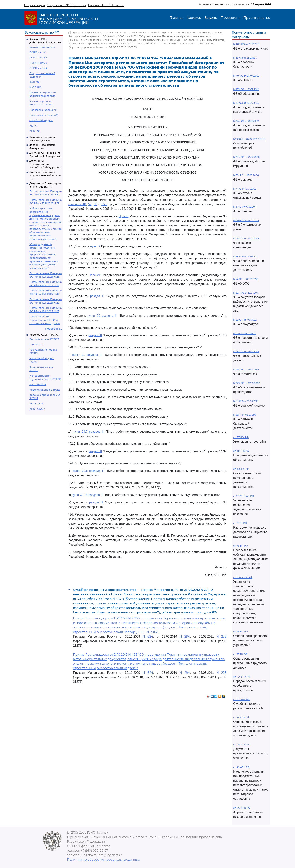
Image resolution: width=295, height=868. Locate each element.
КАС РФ (34, 82)
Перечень (95, 275)
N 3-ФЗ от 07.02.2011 (245, 207)
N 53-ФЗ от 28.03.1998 (246, 401)
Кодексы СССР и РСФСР (45, 335)
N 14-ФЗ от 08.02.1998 (246, 279)
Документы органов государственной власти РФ (45, 175)
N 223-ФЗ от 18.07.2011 (246, 293)
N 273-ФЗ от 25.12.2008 (246, 157)
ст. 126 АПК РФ (242, 745)
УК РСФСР (36, 403)
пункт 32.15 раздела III (87, 495)
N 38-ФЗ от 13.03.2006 (246, 175)
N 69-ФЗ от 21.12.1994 (245, 58)
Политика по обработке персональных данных (103, 860)
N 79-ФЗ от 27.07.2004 (246, 103)
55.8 (104, 204)
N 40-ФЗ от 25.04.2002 (246, 76)
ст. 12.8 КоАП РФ (243, 577)
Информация (35, 5)
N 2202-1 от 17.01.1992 (245, 320)
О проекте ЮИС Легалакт (67, 5)
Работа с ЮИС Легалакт (106, 5)
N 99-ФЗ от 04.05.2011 (246, 257)
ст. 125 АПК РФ (242, 808)
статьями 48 (77, 204)
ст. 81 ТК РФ (240, 523)
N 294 (185, 637)
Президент (230, 18)
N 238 (221, 637)
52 (90, 204)
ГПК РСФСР (37, 344)
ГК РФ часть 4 (38, 68)
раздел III (95, 335)
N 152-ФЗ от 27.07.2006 (246, 351)
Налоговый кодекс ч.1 (43, 110)
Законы (211, 18)
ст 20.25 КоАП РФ (244, 496)
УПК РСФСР (37, 409)
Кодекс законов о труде (45, 390)
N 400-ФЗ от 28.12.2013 (246, 44)
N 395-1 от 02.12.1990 (245, 415)
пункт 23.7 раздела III (88, 432)
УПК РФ (34, 131)
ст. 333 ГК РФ (241, 437)
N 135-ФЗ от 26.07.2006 (246, 238)
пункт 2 (95, 246)
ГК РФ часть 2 (38, 57)
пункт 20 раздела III (103, 316)
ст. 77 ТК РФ (240, 654)
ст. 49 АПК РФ (241, 767)
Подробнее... (53, 329)
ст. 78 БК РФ (241, 546)
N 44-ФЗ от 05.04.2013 (246, 370)
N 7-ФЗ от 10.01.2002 (245, 189)
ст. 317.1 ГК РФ (241, 451)
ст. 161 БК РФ (241, 632)
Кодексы (194, 18)
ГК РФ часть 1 (38, 52)
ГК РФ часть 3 (38, 63)
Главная (177, 18)
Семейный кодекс (41, 120)
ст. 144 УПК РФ (242, 677)
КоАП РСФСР (38, 384)
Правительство (257, 18)
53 (95, 204)
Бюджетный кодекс (42, 47)
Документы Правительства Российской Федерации (45, 164)
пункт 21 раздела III (87, 355)
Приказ (124, 216)
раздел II (97, 296)
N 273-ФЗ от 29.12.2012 (246, 89)
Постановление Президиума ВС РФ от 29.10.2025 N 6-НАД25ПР (45, 320)
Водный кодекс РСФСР (44, 339)
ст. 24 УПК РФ (241, 717)
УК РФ (33, 126)
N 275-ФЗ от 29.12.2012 (246, 121)
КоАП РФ (35, 87)
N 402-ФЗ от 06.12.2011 (246, 220)
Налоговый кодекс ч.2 (43, 115)
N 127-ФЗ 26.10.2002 (244, 333)
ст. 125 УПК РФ (242, 699)
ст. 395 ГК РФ (241, 469)
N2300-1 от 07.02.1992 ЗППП (249, 139)
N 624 (148, 637)
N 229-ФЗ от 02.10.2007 (247, 383)
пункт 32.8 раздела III (89, 471)
